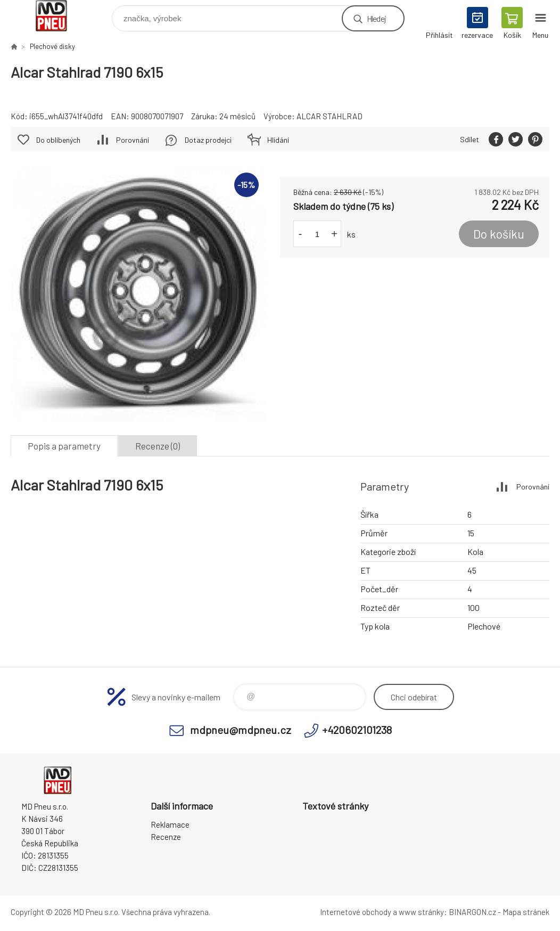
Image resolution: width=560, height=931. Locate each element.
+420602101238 (357, 730)
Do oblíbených (58, 140)
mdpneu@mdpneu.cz (241, 730)
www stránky (421, 912)
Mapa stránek (526, 912)
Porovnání (133, 140)
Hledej (376, 18)
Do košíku (499, 234)
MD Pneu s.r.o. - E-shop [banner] (58, 16)
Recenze (166, 837)
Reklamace (170, 824)
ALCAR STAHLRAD (330, 116)
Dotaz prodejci (208, 140)
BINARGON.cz (472, 912)
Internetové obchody (356, 912)
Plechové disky (52, 46)
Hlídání (278, 140)
